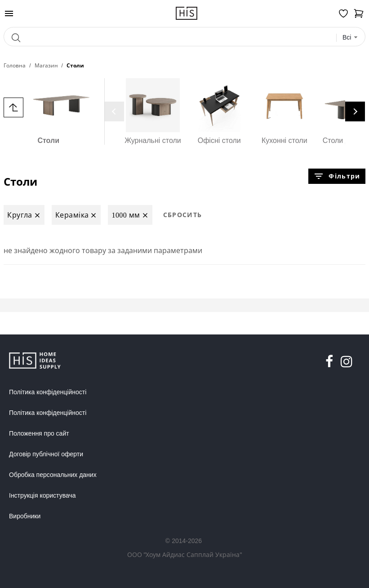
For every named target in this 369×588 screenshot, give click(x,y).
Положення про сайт (39, 433)
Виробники (25, 516)
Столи (48, 111)
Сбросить (183, 215)
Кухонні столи (285, 111)
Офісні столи (219, 111)
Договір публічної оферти (46, 454)
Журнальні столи (153, 111)
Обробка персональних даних (53, 475)
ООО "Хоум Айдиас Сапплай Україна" (185, 555)
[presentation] (114, 111)
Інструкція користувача (42, 495)
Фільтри (337, 176)
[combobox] (350, 38)
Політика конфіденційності (48, 392)
